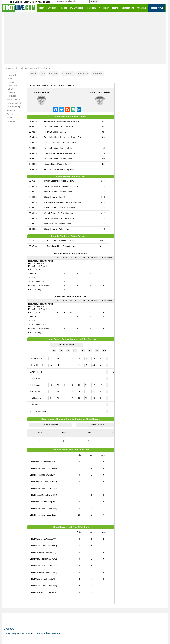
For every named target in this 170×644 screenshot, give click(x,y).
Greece (11, 92)
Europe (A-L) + (12, 103)
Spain (11, 89)
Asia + (8, 114)
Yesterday (83, 74)
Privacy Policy (10, 634)
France (11, 82)
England (12, 75)
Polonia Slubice (42, 93)
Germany (12, 85)
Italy (10, 78)
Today (33, 74)
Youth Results (12, 99)
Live (43, 74)
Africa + (9, 118)
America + (10, 110)
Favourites (68, 74)
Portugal (12, 96)
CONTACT (37, 634)
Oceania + (10, 121)
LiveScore (9, 629)
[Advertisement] (85, 38)
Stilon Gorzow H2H (100, 93)
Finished (54, 74)
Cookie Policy (24, 634)
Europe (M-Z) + (13, 107)
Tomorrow (97, 74)
